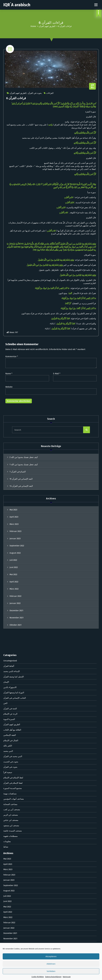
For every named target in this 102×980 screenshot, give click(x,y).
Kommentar (12, 357)
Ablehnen (51, 964)
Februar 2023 (9, 702)
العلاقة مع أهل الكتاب (12, 557)
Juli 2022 (7, 723)
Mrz (93, 87)
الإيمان (6, 509)
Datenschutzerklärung (53, 977)
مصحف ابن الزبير (11, 642)
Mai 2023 (7, 686)
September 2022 (11, 713)
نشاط (6, 674)
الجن (5, 531)
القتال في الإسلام (11, 568)
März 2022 (8, 745)
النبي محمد (8, 578)
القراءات (50, 94)
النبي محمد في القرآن (13, 584)
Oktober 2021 (9, 771)
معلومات (7, 669)
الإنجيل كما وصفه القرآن (14, 504)
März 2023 (8, 697)
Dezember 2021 (10, 761)
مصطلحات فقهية (10, 664)
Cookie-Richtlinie (38, 977)
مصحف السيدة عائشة (13, 658)
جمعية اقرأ (8, 600)
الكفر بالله (8, 573)
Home (33, 26)
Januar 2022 (9, 755)
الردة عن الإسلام (10, 541)
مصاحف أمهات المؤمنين (14, 626)
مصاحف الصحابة (10, 632)
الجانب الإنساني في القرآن (15, 525)
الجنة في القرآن (10, 536)
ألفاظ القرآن (9, 493)
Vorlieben (51, 971)
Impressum (67, 977)
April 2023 (8, 692)
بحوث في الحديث (11, 589)
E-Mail (57, 374)
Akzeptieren (51, 956)
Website (9, 388)
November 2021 (10, 766)
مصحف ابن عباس (11, 648)
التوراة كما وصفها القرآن (14, 520)
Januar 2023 (9, 707)
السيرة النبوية (9, 547)
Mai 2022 (7, 734)
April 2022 (8, 739)
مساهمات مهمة (10, 621)
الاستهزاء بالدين (10, 515)
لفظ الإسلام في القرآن (13, 610)
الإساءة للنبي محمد (12, 499)
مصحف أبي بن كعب (12, 637)
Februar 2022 (9, 750)
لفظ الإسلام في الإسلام (13, 605)
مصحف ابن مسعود (11, 653)
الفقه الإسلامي (10, 562)
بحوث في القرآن (35, 94)
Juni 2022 (7, 729)
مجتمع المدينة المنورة (13, 616)
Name (9, 374)
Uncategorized (10, 488)
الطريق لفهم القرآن (47, 26)
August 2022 (9, 718)
